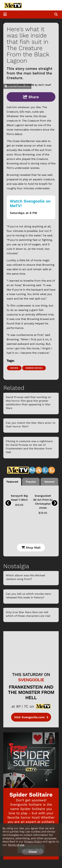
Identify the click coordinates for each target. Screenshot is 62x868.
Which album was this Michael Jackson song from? (25, 577)
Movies (14, 368)
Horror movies (34, 368)
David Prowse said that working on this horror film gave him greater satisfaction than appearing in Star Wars (28, 403)
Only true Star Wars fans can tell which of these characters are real (28, 614)
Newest (49, 482)
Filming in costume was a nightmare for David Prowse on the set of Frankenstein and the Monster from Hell (29, 447)
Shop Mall (31, 548)
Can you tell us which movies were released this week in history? (28, 596)
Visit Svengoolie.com (31, 717)
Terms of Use (16, 845)
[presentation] (8, 503)
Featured (12, 482)
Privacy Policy (33, 842)
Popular (31, 482)
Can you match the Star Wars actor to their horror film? (31, 425)
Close (33, 852)
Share (31, 97)
